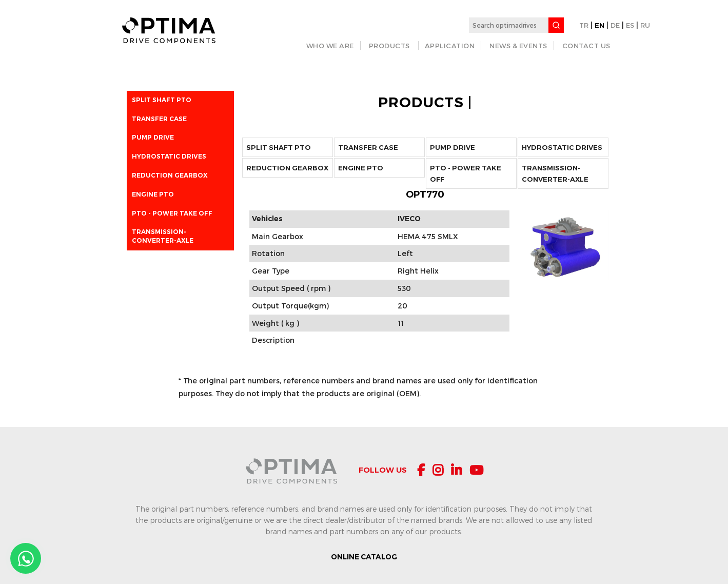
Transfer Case (159, 119)
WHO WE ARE (330, 46)
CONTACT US (586, 46)
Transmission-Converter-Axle (163, 236)
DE (615, 25)
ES (630, 25)
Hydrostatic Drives (169, 156)
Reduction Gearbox (170, 175)
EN (599, 25)
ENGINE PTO (153, 194)
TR (584, 25)
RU (645, 25)
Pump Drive (153, 137)
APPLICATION (450, 46)
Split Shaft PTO (162, 100)
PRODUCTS (389, 46)
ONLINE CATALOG (364, 557)
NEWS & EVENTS (518, 46)
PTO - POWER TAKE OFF (172, 213)
